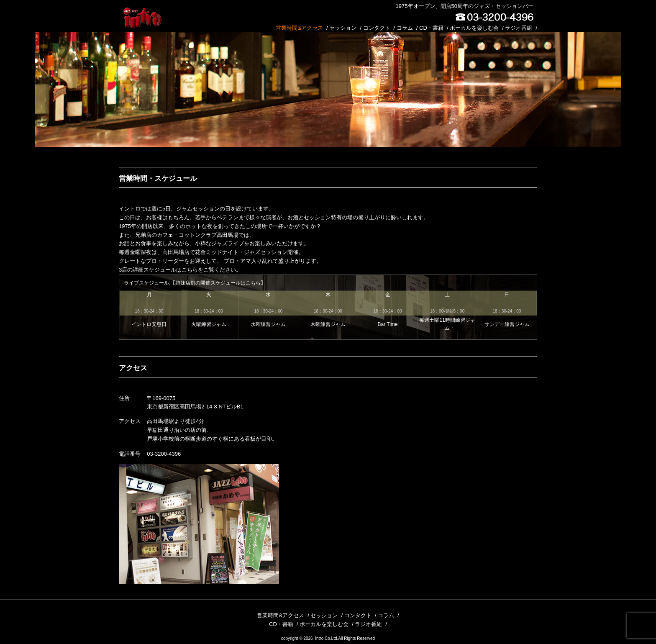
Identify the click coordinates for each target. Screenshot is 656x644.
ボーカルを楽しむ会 (474, 28)
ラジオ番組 (519, 28)
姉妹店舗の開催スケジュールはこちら (218, 283)
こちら (190, 270)
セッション (343, 28)
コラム (405, 28)
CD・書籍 (431, 28)
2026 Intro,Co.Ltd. (321, 638)
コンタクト (377, 28)
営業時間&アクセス (299, 28)
